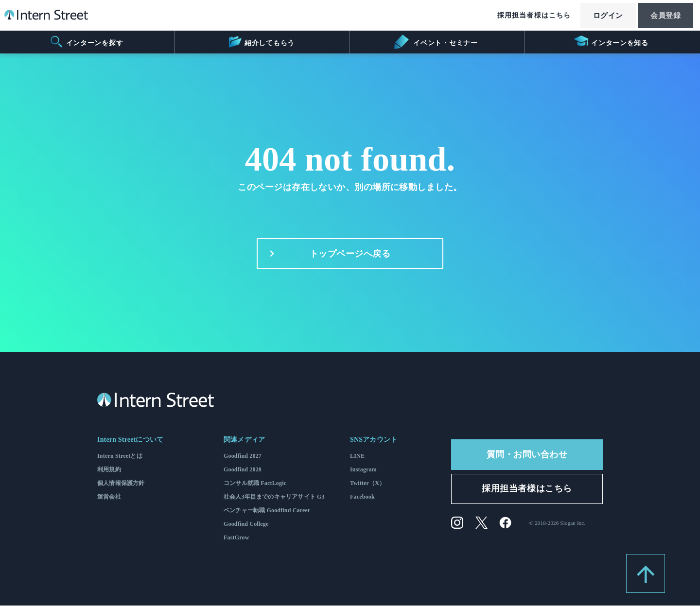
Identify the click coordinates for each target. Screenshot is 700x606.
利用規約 (109, 470)
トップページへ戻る (327, 254)
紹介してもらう (261, 42)
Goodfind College (246, 524)
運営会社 (109, 497)
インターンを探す (86, 42)
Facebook (362, 497)
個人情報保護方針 (121, 484)
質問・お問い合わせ (527, 455)
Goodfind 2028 (243, 470)
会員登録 (663, 16)
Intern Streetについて (130, 440)
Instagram (363, 470)
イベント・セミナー (436, 42)
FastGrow (236, 538)
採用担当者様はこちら (524, 16)
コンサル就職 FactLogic (255, 484)
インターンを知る (611, 42)
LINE (357, 456)
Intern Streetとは (120, 456)
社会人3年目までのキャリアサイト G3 (274, 497)
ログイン (601, 16)
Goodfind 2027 (243, 456)
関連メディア (244, 440)
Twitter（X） (367, 484)
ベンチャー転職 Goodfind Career (267, 511)
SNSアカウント (374, 440)
